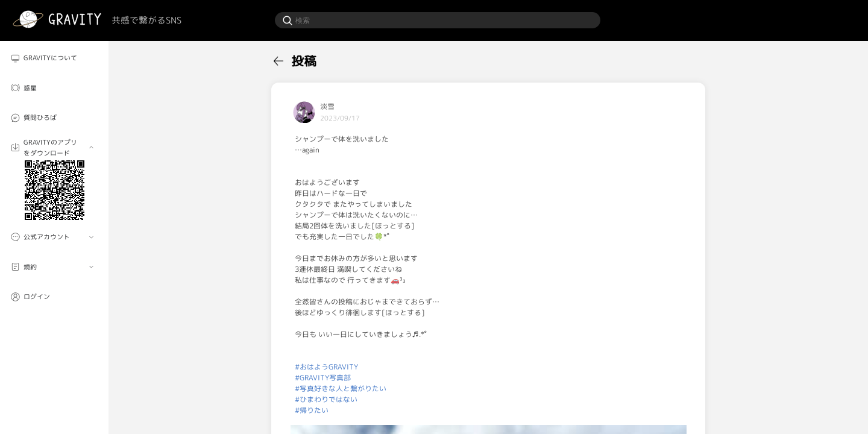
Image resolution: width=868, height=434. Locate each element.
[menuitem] (54, 58)
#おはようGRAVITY (326, 367)
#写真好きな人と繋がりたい (341, 388)
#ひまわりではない (326, 399)
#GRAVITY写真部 (323, 378)
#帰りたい (312, 410)
